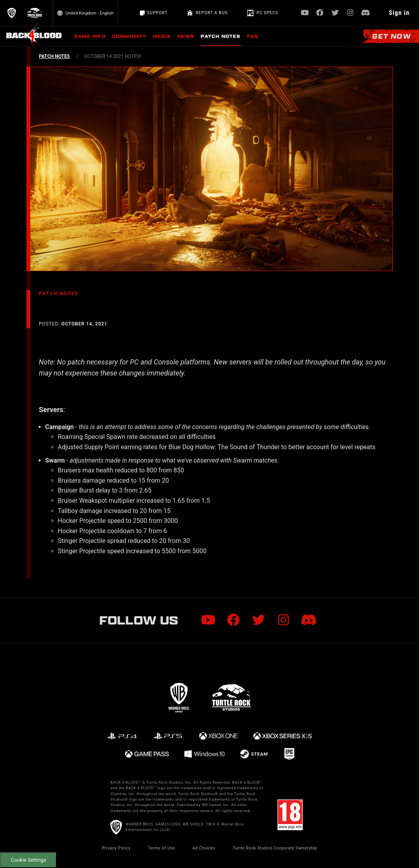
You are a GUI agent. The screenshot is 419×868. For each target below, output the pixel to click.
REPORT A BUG (207, 13)
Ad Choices (204, 848)
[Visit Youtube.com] (305, 13)
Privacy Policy (116, 848)
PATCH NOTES (55, 56)
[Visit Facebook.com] (320, 13)
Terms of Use (161, 848)
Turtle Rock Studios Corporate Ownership (275, 848)
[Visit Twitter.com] (335, 13)
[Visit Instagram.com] (350, 13)
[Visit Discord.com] (366, 13)
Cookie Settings (29, 860)
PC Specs (263, 13)
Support (154, 13)
